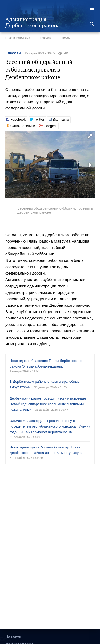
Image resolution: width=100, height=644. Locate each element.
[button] (90, 136)
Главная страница (18, 38)
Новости (46, 38)
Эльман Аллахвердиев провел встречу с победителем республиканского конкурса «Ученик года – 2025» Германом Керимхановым (50, 426)
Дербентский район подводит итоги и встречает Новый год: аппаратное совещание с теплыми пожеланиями (48, 404)
